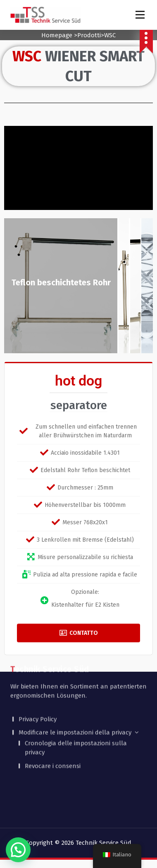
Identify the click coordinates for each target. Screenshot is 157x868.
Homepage (57, 35)
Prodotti (89, 35)
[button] (18, 850)
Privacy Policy (38, 689)
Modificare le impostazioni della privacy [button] (75, 702)
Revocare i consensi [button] (53, 735)
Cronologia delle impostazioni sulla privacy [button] (76, 717)
